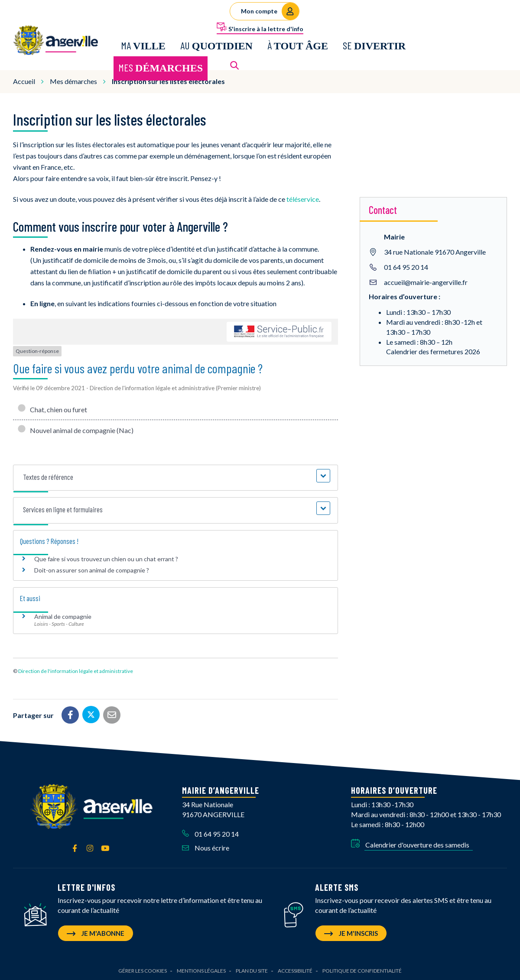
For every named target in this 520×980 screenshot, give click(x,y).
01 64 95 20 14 (406, 265)
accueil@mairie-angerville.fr (426, 280)
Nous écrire (206, 846)
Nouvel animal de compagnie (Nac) (75, 429)
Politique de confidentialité (362, 969)
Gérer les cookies (143, 969)
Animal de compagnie (63, 615)
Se (374, 44)
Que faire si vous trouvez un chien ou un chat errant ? (106, 558)
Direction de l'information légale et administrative (76, 670)
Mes (161, 67)
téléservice (303, 198)
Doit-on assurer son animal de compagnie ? (92, 569)
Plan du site (252, 969)
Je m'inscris (351, 932)
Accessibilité (295, 969)
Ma (143, 44)
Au (216, 44)
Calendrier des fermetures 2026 (433, 350)
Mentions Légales (201, 969)
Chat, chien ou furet (52, 408)
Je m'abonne (96, 932)
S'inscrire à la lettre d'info (260, 27)
